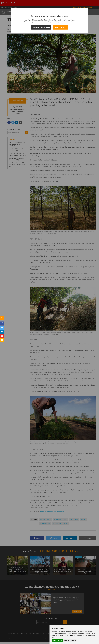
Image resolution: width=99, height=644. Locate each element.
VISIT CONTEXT (61, 27)
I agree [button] (54, 640)
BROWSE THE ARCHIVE (41, 27)
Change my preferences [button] (70, 640)
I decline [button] (60, 640)
